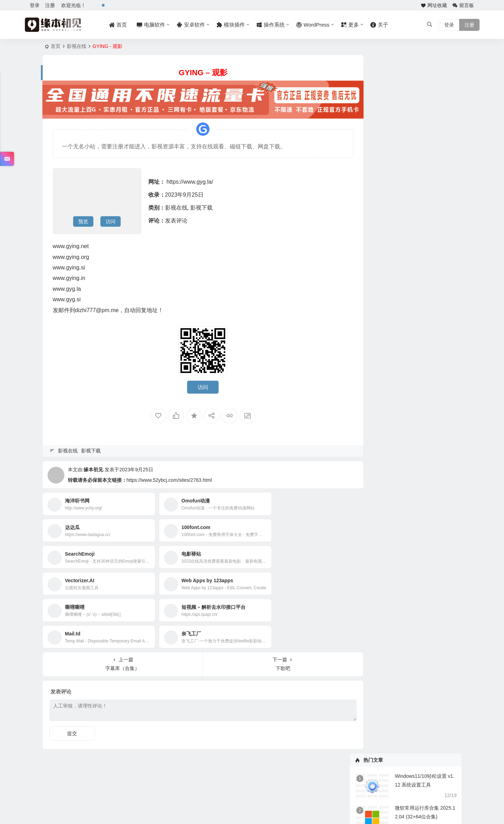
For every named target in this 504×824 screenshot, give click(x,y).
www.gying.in (69, 276)
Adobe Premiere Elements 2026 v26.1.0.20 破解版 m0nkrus (424, 322)
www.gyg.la (67, 287)
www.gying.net (71, 244)
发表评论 (176, 219)
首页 (56, 46)
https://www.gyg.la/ (190, 180)
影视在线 (77, 46)
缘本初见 (93, 467)
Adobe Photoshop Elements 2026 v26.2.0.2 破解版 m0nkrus (425, 312)
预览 (83, 219)
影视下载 (201, 206)
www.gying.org (71, 255)
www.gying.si (69, 265)
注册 (50, 5)
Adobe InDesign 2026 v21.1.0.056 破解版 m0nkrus (414, 292)
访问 (111, 219)
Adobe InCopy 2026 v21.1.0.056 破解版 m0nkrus (412, 302)
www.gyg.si (67, 297)
